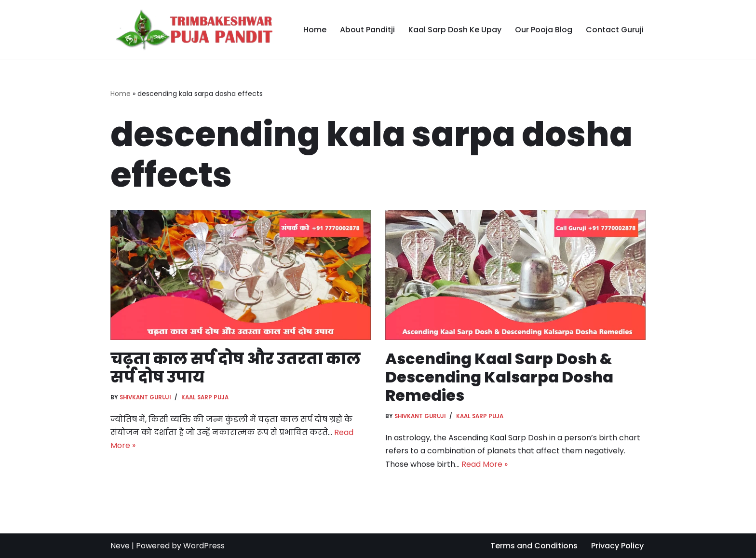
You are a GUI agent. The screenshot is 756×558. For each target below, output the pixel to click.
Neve (120, 546)
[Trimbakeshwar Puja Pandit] (191, 30)
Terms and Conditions (534, 546)
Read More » (485, 464)
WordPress (204, 546)
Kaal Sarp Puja (205, 397)
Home (315, 30)
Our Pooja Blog (544, 30)
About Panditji (367, 30)
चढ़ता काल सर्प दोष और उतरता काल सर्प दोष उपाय (236, 368)
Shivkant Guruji (145, 397)
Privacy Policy (617, 546)
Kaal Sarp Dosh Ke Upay (455, 30)
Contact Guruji (615, 30)
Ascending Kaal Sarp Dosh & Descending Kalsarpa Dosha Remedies (499, 377)
